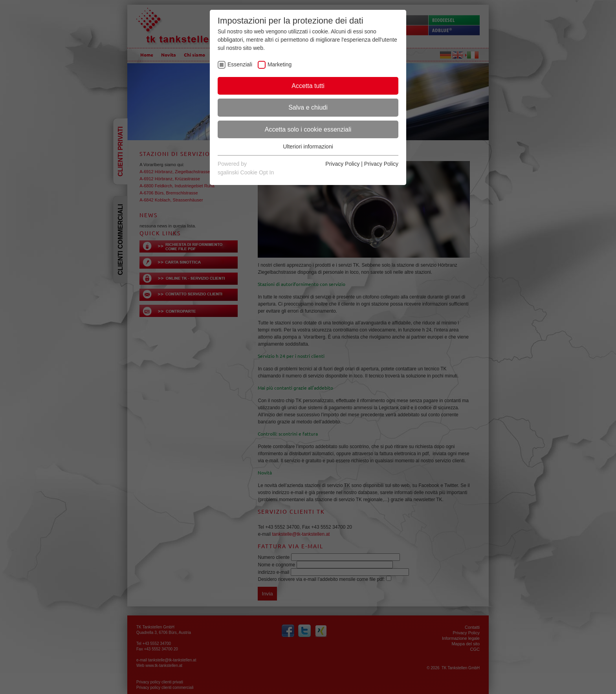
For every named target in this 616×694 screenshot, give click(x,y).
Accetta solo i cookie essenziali (308, 129)
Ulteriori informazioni (308, 146)
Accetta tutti (308, 86)
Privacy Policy (342, 164)
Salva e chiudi (308, 107)
